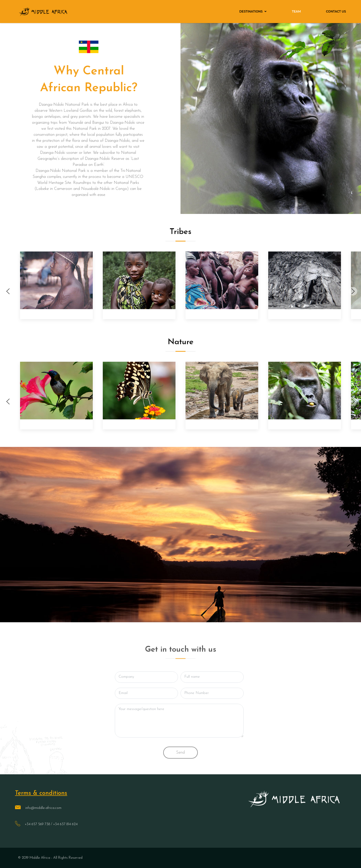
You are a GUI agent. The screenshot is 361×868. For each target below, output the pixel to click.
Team (297, 11)
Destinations (251, 11)
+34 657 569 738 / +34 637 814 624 (51, 824)
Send (180, 762)
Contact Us (336, 11)
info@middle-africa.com (43, 808)
